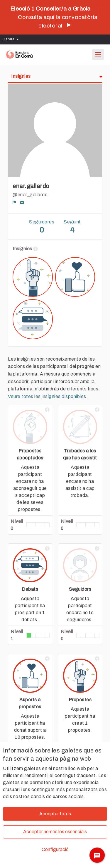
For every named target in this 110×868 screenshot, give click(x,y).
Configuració (55, 849)
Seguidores (42, 227)
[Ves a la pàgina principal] (19, 55)
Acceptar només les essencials (55, 832)
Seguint (72, 227)
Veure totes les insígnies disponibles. (48, 396)
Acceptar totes (55, 814)
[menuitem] (12, 39)
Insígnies (21, 76)
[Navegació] (98, 55)
